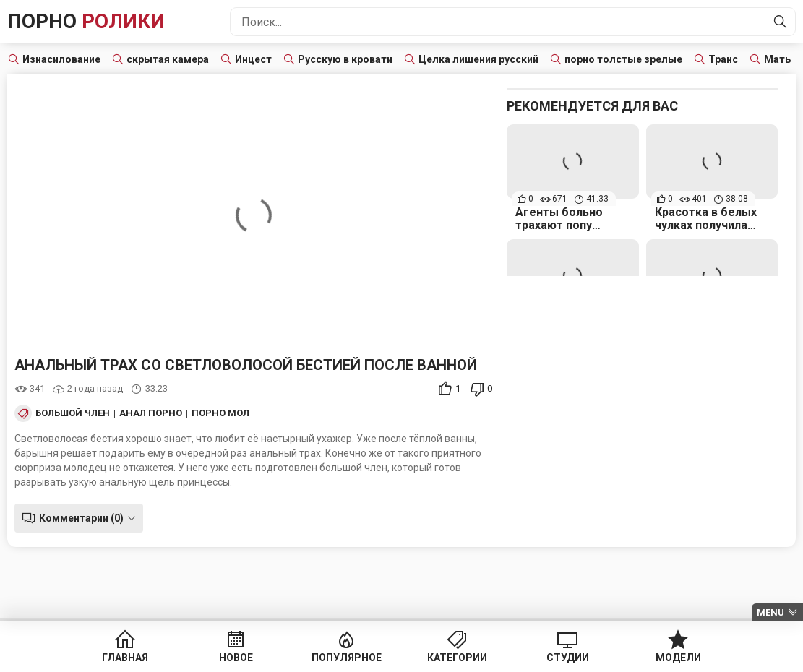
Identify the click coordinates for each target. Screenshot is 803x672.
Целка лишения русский (478, 59)
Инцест (253, 59)
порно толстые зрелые (623, 59)
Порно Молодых (235, 413)
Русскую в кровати (345, 59)
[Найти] (781, 22)
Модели (678, 658)
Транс (723, 59)
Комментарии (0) (81, 518)
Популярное (347, 658)
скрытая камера (168, 59)
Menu (770, 612)
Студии (568, 658)
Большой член (73, 413)
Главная (125, 658)
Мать (777, 59)
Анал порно (151, 413)
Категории (457, 658)
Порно (86, 21)
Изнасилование (61, 59)
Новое (236, 658)
